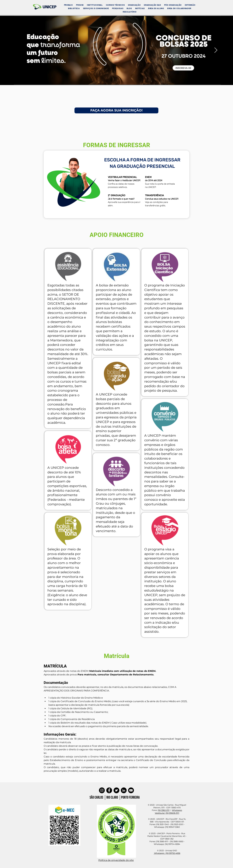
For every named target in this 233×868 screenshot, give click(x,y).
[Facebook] (109, 790)
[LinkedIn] (124, 790)
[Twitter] (116, 790)
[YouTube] (131, 790)
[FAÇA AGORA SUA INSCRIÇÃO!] (116, 110)
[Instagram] (102, 790)
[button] (95, 5)
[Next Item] (216, 50)
